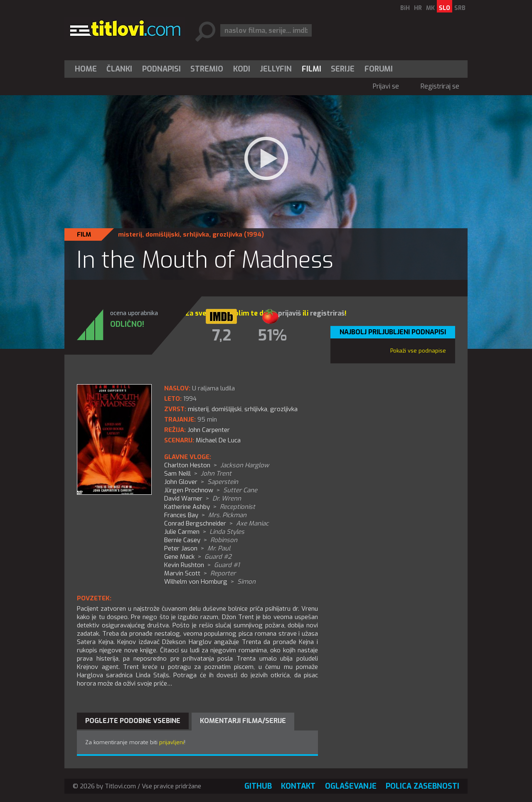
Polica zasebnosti (422, 786)
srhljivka (196, 234)
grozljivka (227, 234)
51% (272, 336)
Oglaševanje (351, 786)
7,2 (222, 336)
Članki (119, 69)
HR (418, 8)
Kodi (242, 69)
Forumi (379, 69)
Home (86, 69)
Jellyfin (276, 69)
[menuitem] (88, 69)
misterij (130, 234)
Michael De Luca (218, 440)
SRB (460, 8)
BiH (405, 8)
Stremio (207, 69)
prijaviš (289, 313)
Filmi (312, 69)
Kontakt (298, 786)
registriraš (327, 313)
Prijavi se (386, 86)
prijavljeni (172, 742)
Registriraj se (440, 86)
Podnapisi (161, 69)
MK (430, 8)
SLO (445, 8)
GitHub (258, 786)
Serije (343, 69)
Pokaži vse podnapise (418, 351)
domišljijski (163, 234)
